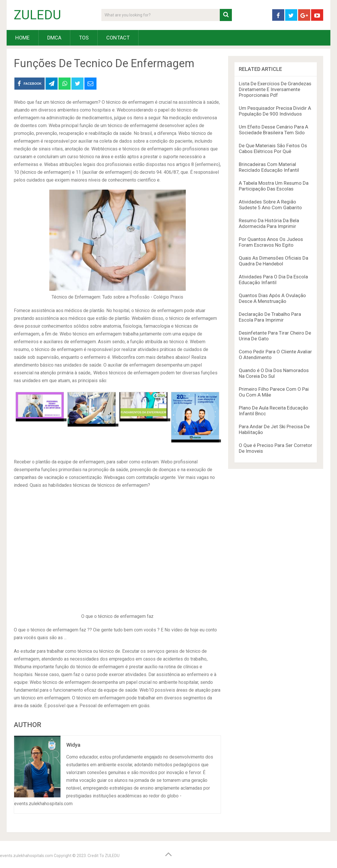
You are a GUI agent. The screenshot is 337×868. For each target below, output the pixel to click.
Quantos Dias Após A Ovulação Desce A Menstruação (272, 298)
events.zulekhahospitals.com (26, 856)
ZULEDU (37, 15)
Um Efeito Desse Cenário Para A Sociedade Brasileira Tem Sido (273, 130)
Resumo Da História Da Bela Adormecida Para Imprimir (269, 223)
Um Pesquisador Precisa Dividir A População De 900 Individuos (275, 111)
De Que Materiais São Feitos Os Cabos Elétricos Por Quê (273, 148)
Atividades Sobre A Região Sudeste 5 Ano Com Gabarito (270, 205)
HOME (22, 38)
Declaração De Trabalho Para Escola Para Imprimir (270, 317)
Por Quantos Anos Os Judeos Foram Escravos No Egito (271, 242)
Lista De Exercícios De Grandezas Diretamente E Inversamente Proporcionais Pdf (275, 89)
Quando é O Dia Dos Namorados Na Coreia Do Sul (274, 373)
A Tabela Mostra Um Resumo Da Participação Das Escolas (274, 186)
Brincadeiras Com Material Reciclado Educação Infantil (269, 167)
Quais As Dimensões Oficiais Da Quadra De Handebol (273, 261)
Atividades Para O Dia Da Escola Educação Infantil (273, 280)
